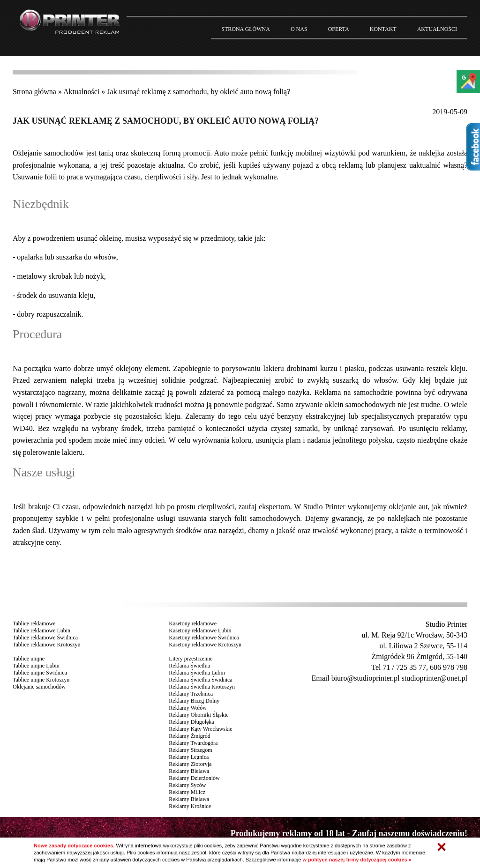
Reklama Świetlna (189, 666)
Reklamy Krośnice (190, 806)
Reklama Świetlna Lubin (197, 673)
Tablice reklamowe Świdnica (45, 638)
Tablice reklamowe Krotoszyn (46, 645)
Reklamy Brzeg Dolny (194, 701)
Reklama (327, 392)
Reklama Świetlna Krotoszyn (202, 687)
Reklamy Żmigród (189, 736)
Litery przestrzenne (191, 659)
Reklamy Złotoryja (190, 764)
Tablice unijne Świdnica (40, 673)
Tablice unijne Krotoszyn (41, 680)
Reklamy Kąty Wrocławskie (200, 729)
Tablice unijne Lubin (36, 666)
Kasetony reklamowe (193, 623)
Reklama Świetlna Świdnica (200, 680)
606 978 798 (449, 667)
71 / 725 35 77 (405, 667)
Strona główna (34, 92)
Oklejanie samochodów (48, 153)
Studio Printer (446, 624)
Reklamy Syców (187, 785)
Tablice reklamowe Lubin (41, 631)
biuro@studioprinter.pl (366, 678)
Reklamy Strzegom (190, 750)
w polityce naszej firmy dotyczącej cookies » (357, 860)
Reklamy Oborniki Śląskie (199, 715)
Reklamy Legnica (189, 757)
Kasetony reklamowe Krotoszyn (205, 645)
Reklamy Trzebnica (191, 694)
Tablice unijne (29, 659)
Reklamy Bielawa (189, 771)
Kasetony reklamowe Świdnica (204, 638)
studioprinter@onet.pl (434, 678)
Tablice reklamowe (34, 623)
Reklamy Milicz (187, 792)
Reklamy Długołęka (191, 722)
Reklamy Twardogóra (193, 743)
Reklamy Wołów (187, 708)
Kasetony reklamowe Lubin (200, 631)
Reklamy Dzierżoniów (194, 778)
